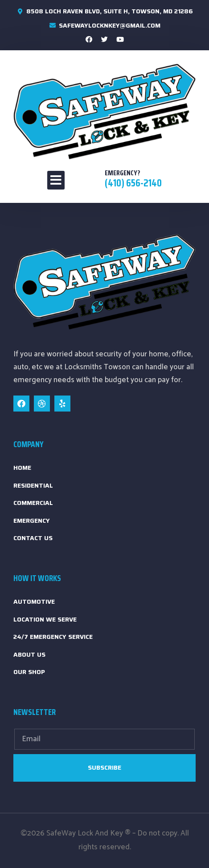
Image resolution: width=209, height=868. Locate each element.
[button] (56, 180)
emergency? (123, 173)
